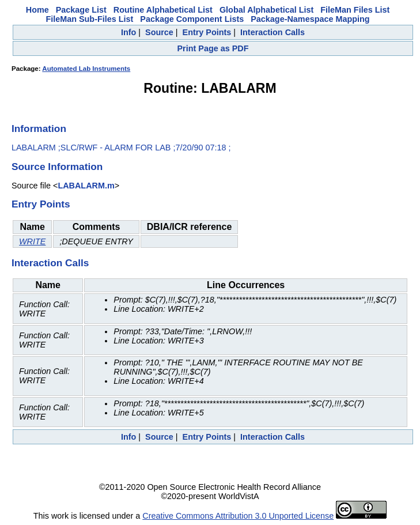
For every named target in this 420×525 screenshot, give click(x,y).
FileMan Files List (355, 10)
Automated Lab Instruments (86, 69)
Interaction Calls (273, 32)
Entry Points (207, 32)
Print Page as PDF (213, 48)
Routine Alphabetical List (163, 10)
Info (128, 32)
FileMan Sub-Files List (89, 19)
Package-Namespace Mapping (310, 19)
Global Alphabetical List (266, 10)
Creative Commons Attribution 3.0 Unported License (238, 516)
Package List (81, 10)
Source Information (57, 167)
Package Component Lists (192, 19)
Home (37, 10)
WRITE (32, 241)
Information (39, 129)
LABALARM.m (86, 186)
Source (159, 32)
